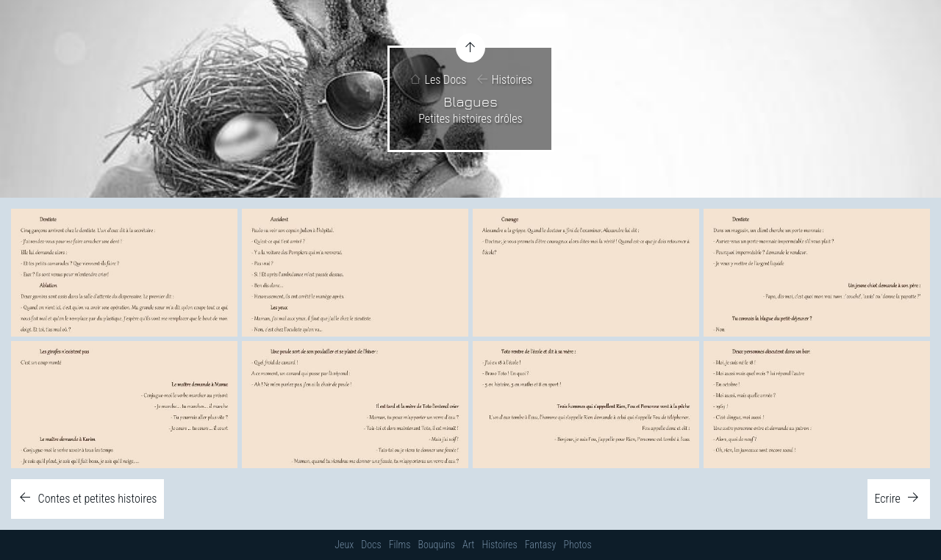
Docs (371, 545)
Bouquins (436, 545)
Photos (577, 545)
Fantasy (541, 545)
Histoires (512, 80)
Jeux (344, 545)
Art (468, 545)
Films (400, 545)
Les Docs (446, 80)
